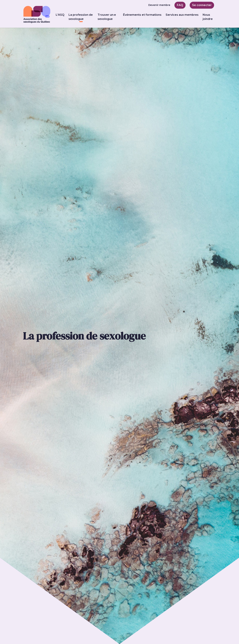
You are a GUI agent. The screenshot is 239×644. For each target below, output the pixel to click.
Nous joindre (208, 17)
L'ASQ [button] (60, 15)
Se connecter (202, 5)
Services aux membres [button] (182, 15)
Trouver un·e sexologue (107, 17)
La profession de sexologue (81, 17)
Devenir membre (159, 5)
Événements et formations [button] (142, 15)
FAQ (180, 5)
